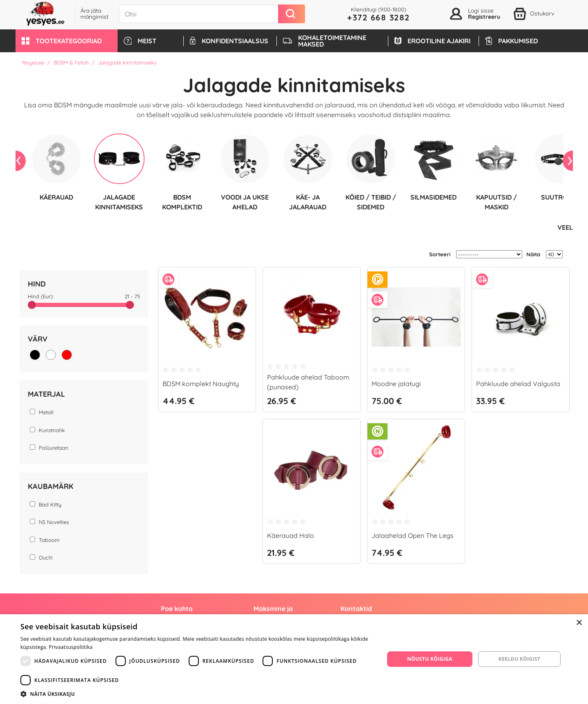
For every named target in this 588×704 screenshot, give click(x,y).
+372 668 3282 (379, 17)
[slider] (32, 304)
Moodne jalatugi (396, 383)
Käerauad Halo (291, 535)
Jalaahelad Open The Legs (413, 535)
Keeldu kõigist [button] (520, 659)
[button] (67, 41)
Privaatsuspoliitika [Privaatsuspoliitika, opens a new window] (71, 647)
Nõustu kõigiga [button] (430, 659)
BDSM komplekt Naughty (201, 383)
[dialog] (294, 659)
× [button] (579, 623)
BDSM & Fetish (71, 62)
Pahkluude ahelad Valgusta (518, 383)
